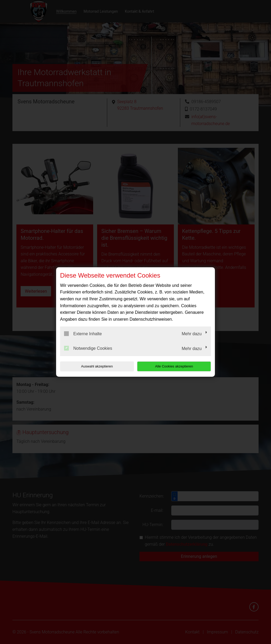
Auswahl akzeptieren (94, 366)
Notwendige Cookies (88, 348)
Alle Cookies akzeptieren (177, 366)
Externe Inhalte (83, 334)
